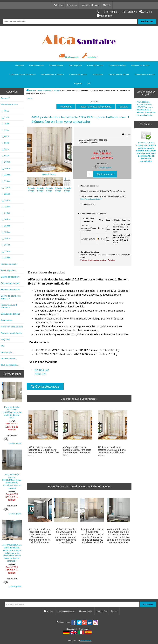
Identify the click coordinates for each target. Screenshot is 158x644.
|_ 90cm (5, 149)
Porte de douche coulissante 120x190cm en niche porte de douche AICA (12, 400)
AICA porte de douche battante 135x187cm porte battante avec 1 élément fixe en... (44, 451)
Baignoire (78, 84)
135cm (57, 91)
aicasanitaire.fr (86, 641)
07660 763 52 (128, 12)
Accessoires (98, 75)
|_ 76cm (5, 124)
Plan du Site (102, 611)
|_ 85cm (5, 143)
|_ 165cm (6, 245)
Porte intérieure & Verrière (52, 75)
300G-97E (41, 374)
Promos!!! (20, 66)
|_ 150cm (6, 226)
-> (9, 104)
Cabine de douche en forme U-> (11, 297)
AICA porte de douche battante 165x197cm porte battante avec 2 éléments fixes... (77, 451)
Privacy (114, 611)
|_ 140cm (6, 213)
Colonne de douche (117, 66)
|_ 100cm (6, 162)
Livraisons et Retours (90, 5)
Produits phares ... (9, 359)
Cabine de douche (95, 66)
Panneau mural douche (145, 75)
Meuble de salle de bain (119, 75)
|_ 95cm (5, 156)
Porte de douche (44, 91)
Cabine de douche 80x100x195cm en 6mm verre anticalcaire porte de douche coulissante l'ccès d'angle (66, 536)
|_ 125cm (6, 194)
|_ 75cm (5, 117)
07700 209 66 (110, 12)
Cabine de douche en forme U (22, 75)
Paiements (59, 5)
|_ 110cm (6, 175)
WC (89, 84)
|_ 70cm (5, 111)
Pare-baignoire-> (9, 270)
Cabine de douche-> (10, 277)
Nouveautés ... (7, 352)
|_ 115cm (6, 181)
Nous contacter (86, 611)
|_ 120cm (6, 187)
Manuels (107, 5)
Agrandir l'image (31, 188)
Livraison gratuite (69, 57)
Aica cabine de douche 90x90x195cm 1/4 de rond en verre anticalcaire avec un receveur (12, 469)
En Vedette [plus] (12, 374)
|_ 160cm (6, 238)
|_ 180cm (6, 258)
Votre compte (105, 16)
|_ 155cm (6, 232)
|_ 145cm (6, 219)
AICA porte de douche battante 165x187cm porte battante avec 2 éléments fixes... (112, 451)
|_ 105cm (6, 168)
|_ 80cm (5, 136)
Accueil (144, 12)
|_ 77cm (5, 130)
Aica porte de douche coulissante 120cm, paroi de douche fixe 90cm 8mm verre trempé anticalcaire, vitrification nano (40, 536)
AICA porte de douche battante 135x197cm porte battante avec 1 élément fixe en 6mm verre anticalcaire (146, 108)
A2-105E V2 (42, 370)
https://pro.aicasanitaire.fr (91, 199)
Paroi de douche (56, 66)
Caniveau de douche (78, 75)
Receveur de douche (140, 66)
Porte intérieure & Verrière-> (9, 306)
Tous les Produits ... (10, 365)
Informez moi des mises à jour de (146, 146)
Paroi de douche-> (9, 264)
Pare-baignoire (75, 66)
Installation (72, 5)
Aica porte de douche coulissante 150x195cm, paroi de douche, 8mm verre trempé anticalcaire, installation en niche (92, 536)
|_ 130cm (6, 200)
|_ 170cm (6, 251)
